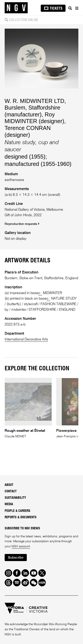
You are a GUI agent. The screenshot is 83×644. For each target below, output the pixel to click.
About (9, 485)
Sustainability (15, 498)
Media (9, 504)
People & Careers (17, 511)
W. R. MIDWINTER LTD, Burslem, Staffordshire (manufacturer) (35, 108)
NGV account (21, 546)
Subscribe (16, 558)
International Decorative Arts (26, 339)
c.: (40, 293)
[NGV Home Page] (16, 8)
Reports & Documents (21, 517)
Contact (11, 491)
